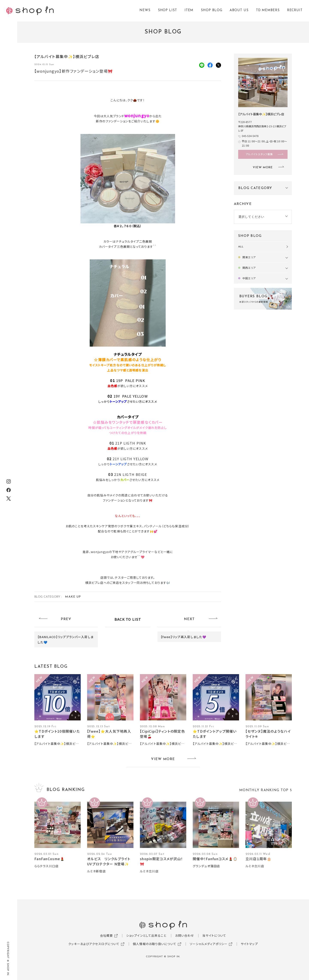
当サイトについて (214, 935)
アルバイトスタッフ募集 (259, 154)
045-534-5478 (250, 136)
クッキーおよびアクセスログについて (94, 944)
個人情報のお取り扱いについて (155, 944)
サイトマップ (249, 944)
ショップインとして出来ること (146, 935)
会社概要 (106, 935)
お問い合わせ (185, 935)
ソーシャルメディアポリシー (209, 944)
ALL (241, 247)
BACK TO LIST (128, 619)
